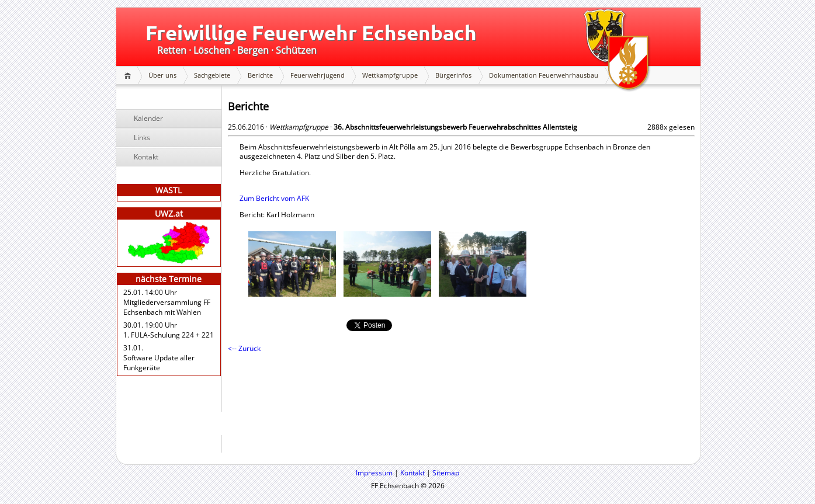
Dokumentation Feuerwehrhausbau (544, 75)
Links (142, 138)
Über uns (162, 75)
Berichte (260, 75)
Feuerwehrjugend (318, 75)
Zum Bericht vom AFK (274, 198)
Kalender (148, 118)
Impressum (374, 473)
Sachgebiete (212, 75)
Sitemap (446, 473)
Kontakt (146, 157)
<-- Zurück (244, 348)
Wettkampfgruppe (390, 75)
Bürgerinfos (453, 75)
